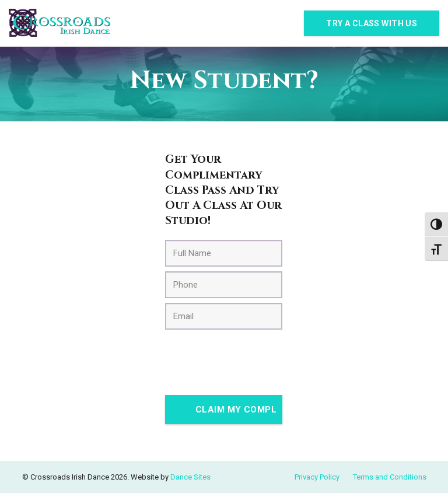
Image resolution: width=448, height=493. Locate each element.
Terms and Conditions (390, 477)
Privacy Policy (317, 477)
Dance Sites (190, 477)
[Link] (60, 23)
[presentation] (254, 357)
